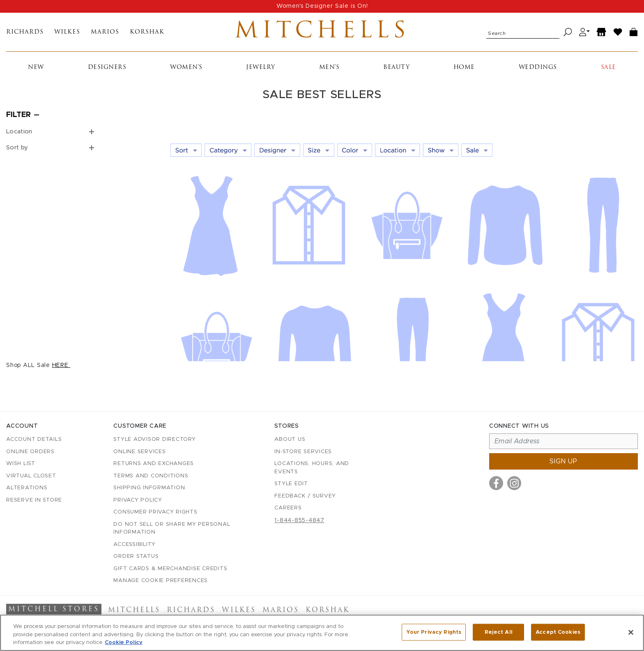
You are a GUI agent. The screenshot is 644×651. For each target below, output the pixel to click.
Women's (186, 68)
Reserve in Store (34, 500)
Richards (25, 32)
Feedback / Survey (305, 496)
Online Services (139, 452)
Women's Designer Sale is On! (322, 6)
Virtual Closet (31, 476)
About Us (290, 439)
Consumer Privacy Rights (155, 512)
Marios (105, 32)
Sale (608, 68)
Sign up (563, 461)
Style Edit (291, 484)
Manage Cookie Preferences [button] (161, 581)
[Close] (631, 635)
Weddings (538, 68)
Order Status (136, 556)
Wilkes (67, 32)
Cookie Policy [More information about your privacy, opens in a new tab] (124, 646)
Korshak (147, 32)
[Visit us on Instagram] (514, 483)
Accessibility (135, 544)
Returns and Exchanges (154, 464)
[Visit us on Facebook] (496, 483)
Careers (288, 508)
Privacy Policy (138, 500)
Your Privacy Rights (434, 635)
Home (464, 68)
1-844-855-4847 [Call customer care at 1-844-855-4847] (299, 520)
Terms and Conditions (151, 476)
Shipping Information (149, 488)
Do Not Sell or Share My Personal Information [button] (172, 528)
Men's (329, 68)
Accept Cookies (558, 635)
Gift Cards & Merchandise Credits (170, 569)
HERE (61, 365)
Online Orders (30, 452)
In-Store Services (303, 452)
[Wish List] (618, 32)
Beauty (396, 68)
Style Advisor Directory (154, 439)
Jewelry (261, 68)
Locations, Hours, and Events (312, 468)
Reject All (499, 635)
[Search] (568, 32)
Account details (34, 439)
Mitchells (322, 32)
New (36, 68)
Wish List (21, 464)
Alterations (27, 488)
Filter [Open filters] (18, 115)
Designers (107, 68)
